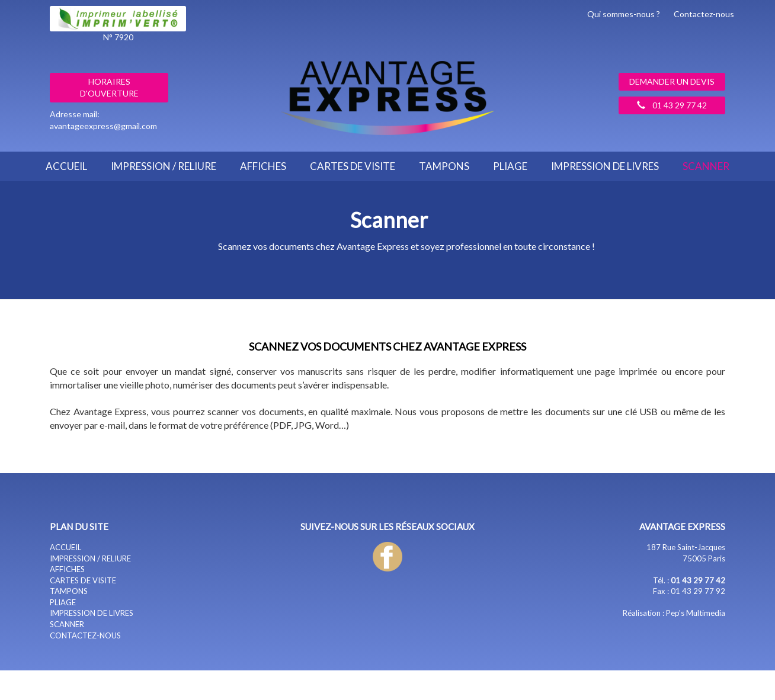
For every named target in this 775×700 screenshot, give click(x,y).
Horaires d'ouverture (109, 87)
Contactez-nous (704, 14)
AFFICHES (263, 166)
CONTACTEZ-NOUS (85, 635)
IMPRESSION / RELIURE (164, 166)
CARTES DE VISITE (353, 166)
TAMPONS (444, 166)
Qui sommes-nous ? (624, 14)
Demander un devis (672, 81)
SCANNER (706, 166)
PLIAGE (510, 166)
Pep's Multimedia (696, 613)
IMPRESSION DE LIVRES (605, 166)
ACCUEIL (66, 166)
